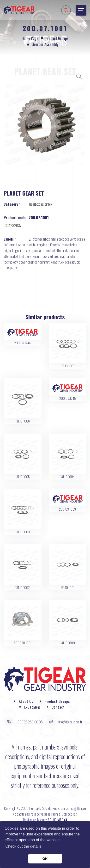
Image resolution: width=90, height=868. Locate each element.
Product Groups (57, 38)
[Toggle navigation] (81, 10)
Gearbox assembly (45, 44)
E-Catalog (32, 707)
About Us (26, 701)
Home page (30, 38)
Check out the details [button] (23, 846)
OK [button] (45, 859)
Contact (58, 707)
